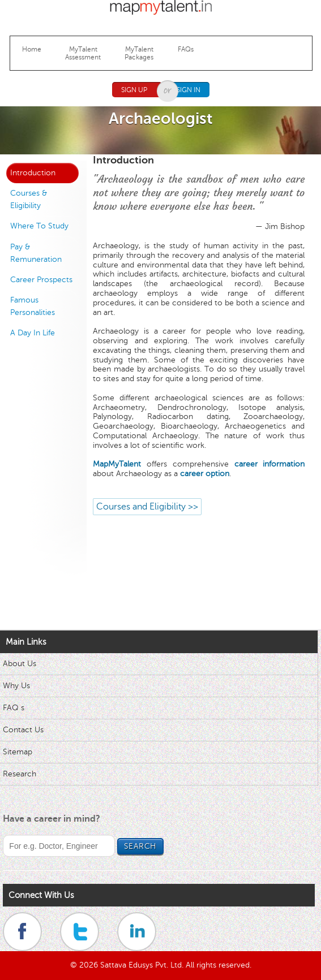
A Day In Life (33, 333)
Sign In (189, 90)
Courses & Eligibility (29, 199)
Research (20, 774)
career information (270, 464)
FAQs (186, 49)
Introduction (33, 173)
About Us (20, 664)
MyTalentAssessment (83, 53)
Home (32, 49)
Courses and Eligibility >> (147, 507)
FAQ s (14, 708)
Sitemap (18, 752)
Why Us (16, 686)
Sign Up (134, 90)
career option (205, 474)
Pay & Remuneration (36, 253)
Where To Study (39, 226)
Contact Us (23, 730)
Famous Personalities (33, 306)
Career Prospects (41, 280)
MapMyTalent (117, 464)
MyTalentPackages (139, 53)
